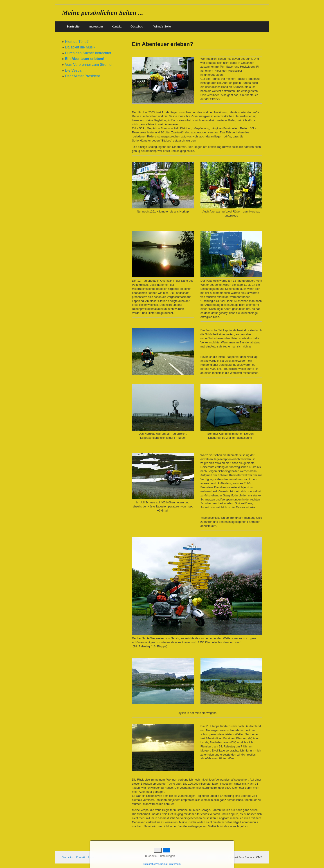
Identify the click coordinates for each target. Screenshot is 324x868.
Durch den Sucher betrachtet (88, 53)
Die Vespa (73, 70)
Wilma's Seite (162, 26)
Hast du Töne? (77, 42)
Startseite (73, 26)
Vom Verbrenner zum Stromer (89, 65)
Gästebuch (137, 26)
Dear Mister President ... (84, 76)
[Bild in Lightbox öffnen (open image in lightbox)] (163, 80)
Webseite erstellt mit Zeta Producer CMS (238, 857)
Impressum (96, 26)
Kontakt (117, 26)
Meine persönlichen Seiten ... (102, 13)
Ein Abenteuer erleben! (85, 59)
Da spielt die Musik (80, 47)
